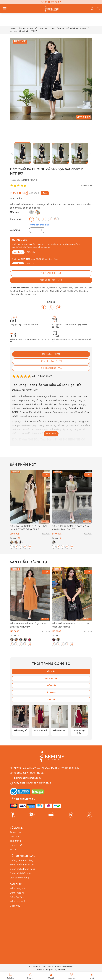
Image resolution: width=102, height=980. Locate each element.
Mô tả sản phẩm (51, 354)
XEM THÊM (51, 434)
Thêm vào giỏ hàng (51, 273)
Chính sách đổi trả (51, 368)
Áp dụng (18, 252)
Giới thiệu (15, 837)
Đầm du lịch (35, 291)
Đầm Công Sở (57, 28)
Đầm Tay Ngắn (48, 291)
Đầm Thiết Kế (63, 291)
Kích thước (16, 219)
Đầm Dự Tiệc (17, 897)
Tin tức (14, 850)
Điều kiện (31, 252)
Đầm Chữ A (55, 288)
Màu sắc (14, 212)
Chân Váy (15, 906)
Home (13, 28)
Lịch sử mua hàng (19, 878)
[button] (12, 153)
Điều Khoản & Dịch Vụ (22, 865)
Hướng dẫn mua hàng (22, 860)
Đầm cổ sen (67, 288)
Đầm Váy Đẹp (77, 291)
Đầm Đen (23, 291)
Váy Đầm (44, 28)
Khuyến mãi (16, 845)
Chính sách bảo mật (21, 873)
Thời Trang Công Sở (28, 28)
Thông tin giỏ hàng (51, 280)
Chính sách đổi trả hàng (23, 869)
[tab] (51, 354)
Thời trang (15, 841)
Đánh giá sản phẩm (51, 361)
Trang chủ (15, 832)
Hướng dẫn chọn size (39, 225)
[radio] (32, 212)
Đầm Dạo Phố (17, 902)
